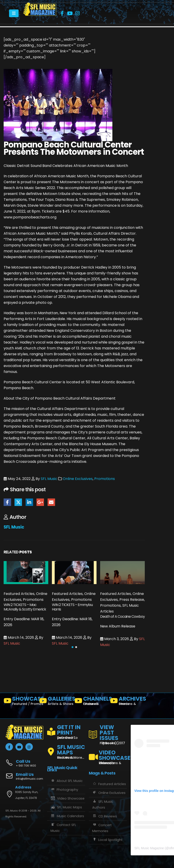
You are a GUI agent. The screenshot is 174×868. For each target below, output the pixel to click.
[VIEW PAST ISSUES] (108, 734)
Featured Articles (109, 784)
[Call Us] (24, 761)
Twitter (18, 502)
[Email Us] (24, 777)
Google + (40, 502)
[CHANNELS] (91, 702)
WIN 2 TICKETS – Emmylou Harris (72, 607)
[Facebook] (62, 13)
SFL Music (49, 479)
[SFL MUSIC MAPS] (66, 750)
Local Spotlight (107, 840)
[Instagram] (77, 13)
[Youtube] (70, 13)
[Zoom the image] (40, 5)
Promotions (105, 479)
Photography (64, 790)
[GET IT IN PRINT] (66, 731)
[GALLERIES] (55, 702)
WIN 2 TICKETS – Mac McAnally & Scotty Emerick (25, 607)
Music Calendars (67, 816)
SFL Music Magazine (149, 848)
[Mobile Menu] (14, 13)
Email (51, 502)
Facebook (7, 502)
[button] (72, 647)
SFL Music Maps (66, 807)
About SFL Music (67, 781)
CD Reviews (105, 816)
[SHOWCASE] (20, 702)
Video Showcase (68, 798)
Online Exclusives (78, 479)
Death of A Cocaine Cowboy (122, 616)
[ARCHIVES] (126, 702)
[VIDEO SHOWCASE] (108, 755)
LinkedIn (29, 502)
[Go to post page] (26, 572)
